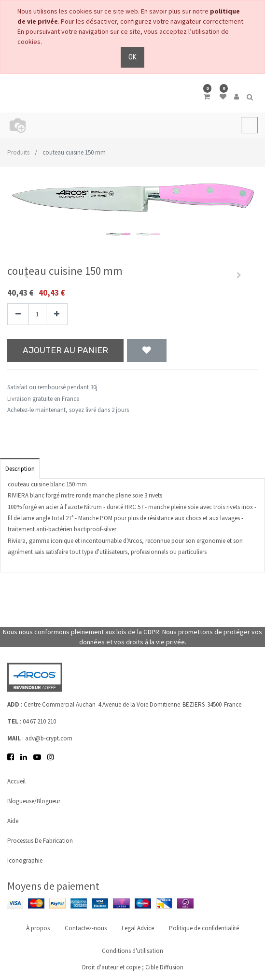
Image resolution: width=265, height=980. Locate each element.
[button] (147, 351)
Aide (13, 821)
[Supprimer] (18, 314)
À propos (38, 928)
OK (132, 57)
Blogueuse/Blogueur (34, 801)
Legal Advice (138, 928)
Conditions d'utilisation (132, 951)
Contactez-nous (86, 928)
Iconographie (25, 860)
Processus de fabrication (40, 841)
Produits (18, 152)
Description (20, 469)
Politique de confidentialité (204, 928)
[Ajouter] (57, 314)
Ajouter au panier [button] (65, 350)
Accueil (16, 781)
